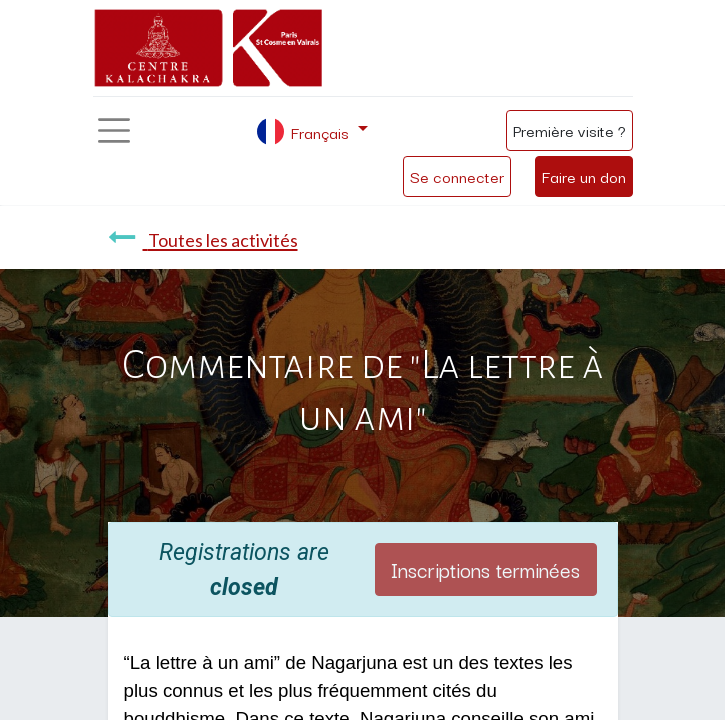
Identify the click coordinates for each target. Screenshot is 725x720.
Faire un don (584, 176)
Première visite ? (569, 130)
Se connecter (457, 176)
